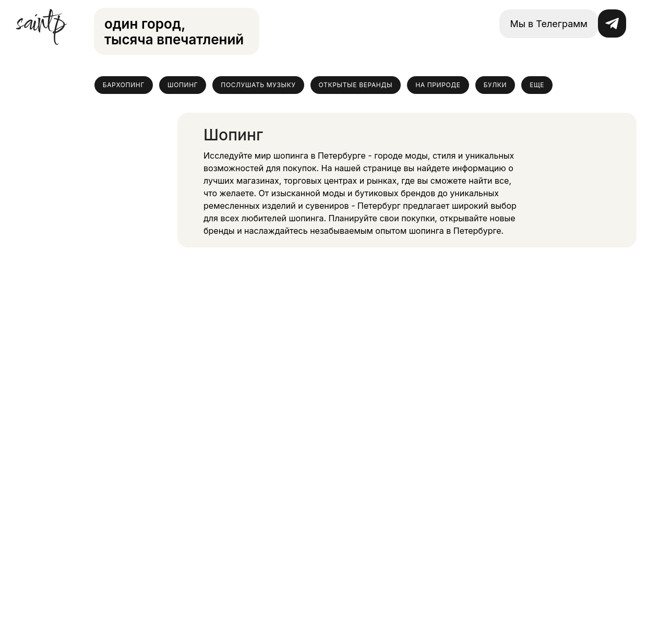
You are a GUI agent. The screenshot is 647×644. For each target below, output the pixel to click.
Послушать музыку (258, 85)
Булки (495, 85)
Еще (537, 85)
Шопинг (183, 85)
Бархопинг (124, 85)
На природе (438, 85)
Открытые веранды (356, 85)
